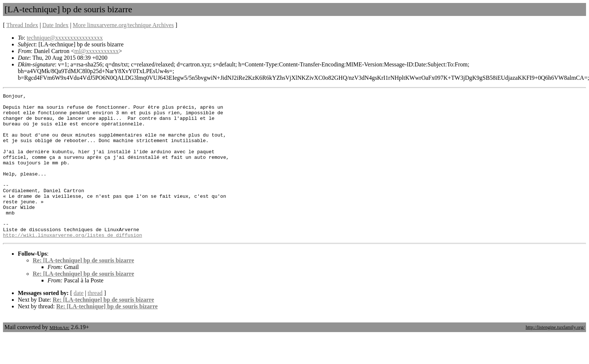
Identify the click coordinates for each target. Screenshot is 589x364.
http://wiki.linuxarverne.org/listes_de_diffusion (72, 264)
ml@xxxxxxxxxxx (97, 51)
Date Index (56, 25)
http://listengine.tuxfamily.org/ (555, 356)
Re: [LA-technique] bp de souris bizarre (83, 289)
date (79, 322)
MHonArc (59, 356)
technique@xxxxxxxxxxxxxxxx (65, 38)
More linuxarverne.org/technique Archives (123, 25)
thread (95, 322)
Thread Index (22, 25)
